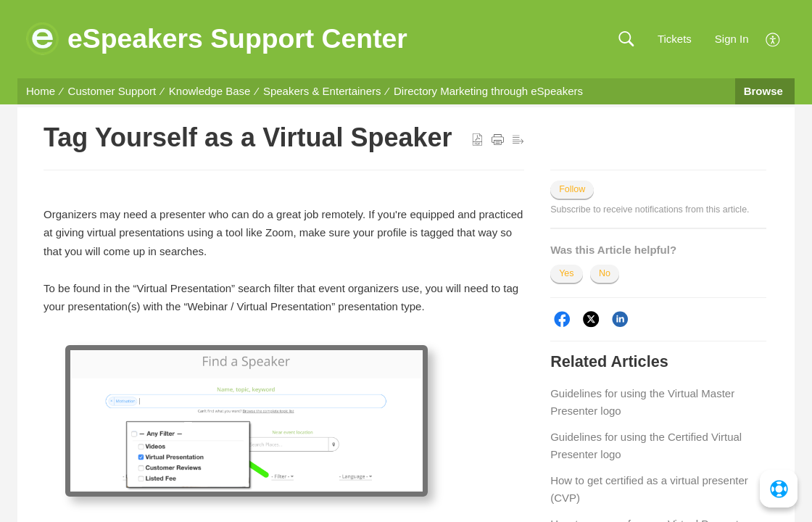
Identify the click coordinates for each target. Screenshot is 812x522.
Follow (572, 189)
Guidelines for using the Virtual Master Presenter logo (642, 402)
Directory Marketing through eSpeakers (488, 91)
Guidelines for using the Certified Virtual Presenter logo (646, 446)
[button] (626, 40)
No (605, 273)
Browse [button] (765, 91)
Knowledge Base (210, 91)
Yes (566, 273)
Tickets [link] (675, 39)
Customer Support (112, 91)
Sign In (732, 39)
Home (41, 91)
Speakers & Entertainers (322, 91)
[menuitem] (773, 38)
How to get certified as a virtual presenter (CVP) (649, 489)
